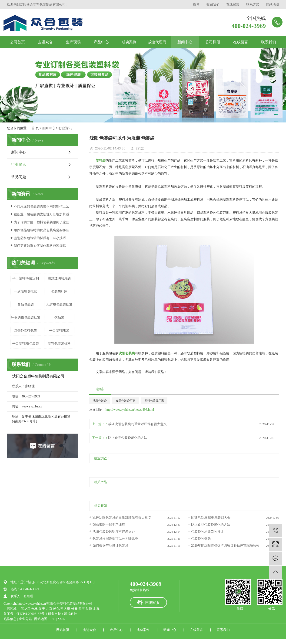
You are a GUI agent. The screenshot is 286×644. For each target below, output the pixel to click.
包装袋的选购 (201, 539)
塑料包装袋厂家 (154, 401)
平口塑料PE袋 (59, 330)
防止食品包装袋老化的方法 (128, 438)
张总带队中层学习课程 (109, 525)
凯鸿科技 (71, 614)
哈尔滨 (58, 609)
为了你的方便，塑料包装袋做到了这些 (41, 222)
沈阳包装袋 (100, 401)
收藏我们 (213, 5)
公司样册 (213, 42)
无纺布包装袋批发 (59, 304)
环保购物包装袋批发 (26, 317)
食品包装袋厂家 (126, 401)
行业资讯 (65, 128)
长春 (74, 609)
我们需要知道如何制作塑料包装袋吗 (40, 246)
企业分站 (25, 619)
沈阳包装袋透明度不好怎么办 (114, 532)
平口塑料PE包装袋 (26, 344)
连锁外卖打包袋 (26, 330)
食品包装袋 (26, 304)
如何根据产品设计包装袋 (110, 546)
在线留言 (233, 5)
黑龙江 (26, 609)
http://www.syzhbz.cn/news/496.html (130, 410)
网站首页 (63, 630)
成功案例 (129, 42)
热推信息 (10, 619)
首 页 (35, 128)
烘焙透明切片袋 (59, 278)
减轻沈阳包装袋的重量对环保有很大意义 (137, 424)
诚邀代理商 (157, 42)
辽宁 (42, 609)
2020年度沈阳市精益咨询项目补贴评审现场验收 (225, 546)
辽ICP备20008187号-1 (32, 614)
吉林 (34, 609)
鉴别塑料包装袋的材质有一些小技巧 (40, 238)
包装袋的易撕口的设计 (207, 532)
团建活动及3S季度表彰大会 (211, 518)
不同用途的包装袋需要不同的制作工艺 (41, 206)
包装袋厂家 (59, 291)
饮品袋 (59, 317)
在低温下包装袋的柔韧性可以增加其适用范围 (44, 214)
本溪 (96, 609)
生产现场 (73, 42)
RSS (52, 619)
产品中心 (101, 42)
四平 (82, 609)
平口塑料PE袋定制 (26, 278)
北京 (49, 609)
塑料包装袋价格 (59, 344)
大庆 (67, 609)
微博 (196, 5)
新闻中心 (185, 42)
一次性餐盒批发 (26, 291)
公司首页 (17, 42)
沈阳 (89, 609)
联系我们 (269, 42)
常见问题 (19, 177)
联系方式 (253, 5)
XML (61, 619)
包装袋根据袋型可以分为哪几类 (115, 539)
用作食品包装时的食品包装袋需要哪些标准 (44, 230)
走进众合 (45, 42)
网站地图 (273, 5)
